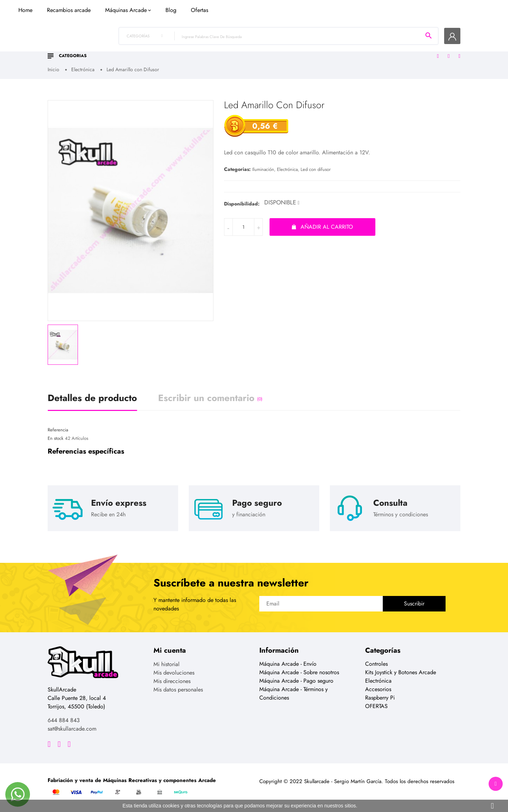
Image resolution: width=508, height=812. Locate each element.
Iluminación (263, 170)
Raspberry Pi (380, 698)
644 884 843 (64, 721)
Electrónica (287, 170)
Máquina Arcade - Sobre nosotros (299, 673)
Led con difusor (316, 170)
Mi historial (167, 665)
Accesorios (378, 690)
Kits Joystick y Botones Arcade (401, 673)
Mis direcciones (172, 682)
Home (138, 50)
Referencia (58, 430)
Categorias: (237, 170)
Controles (376, 665)
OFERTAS (376, 707)
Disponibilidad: (242, 204)
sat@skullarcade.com (72, 729)
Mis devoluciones (174, 673)
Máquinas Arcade (239, 50)
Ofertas (312, 50)
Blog (284, 50)
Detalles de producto (92, 398)
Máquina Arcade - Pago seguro (296, 681)
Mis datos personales (178, 690)
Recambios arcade (182, 50)
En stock (56, 439)
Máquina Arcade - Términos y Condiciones (294, 694)
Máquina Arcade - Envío (288, 665)
